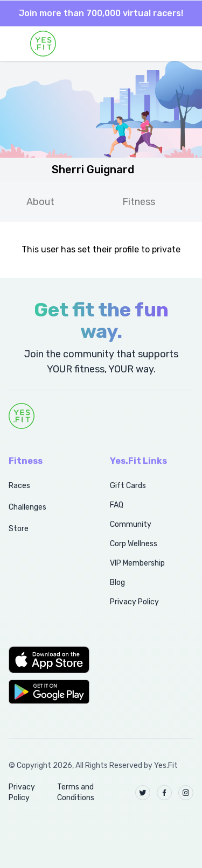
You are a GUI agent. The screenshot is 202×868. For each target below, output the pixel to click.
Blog (117, 583)
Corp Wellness (134, 544)
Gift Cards (128, 486)
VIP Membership (137, 563)
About (40, 202)
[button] (47, 660)
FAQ (117, 505)
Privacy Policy (134, 602)
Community (131, 524)
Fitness (139, 202)
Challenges (27, 507)
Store (19, 529)
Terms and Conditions (76, 792)
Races (19, 486)
